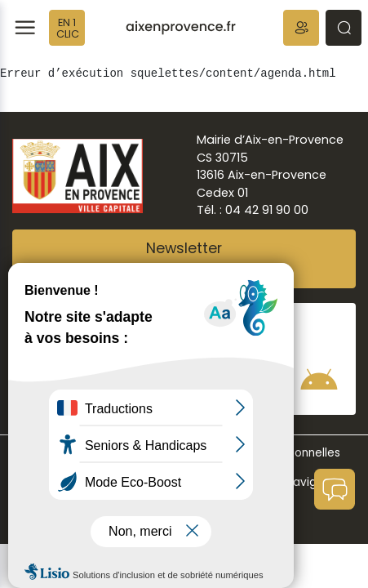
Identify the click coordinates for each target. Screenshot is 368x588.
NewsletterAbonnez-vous (184, 259)
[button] (301, 28)
